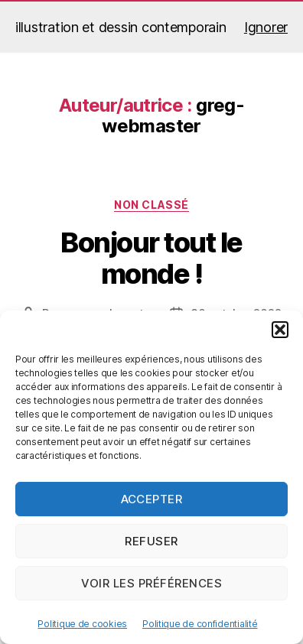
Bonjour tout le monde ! (151, 258)
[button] (280, 330)
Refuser (151, 541)
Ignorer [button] (266, 27)
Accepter (152, 499)
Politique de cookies (82, 624)
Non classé (151, 205)
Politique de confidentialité (200, 624)
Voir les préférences (152, 583)
